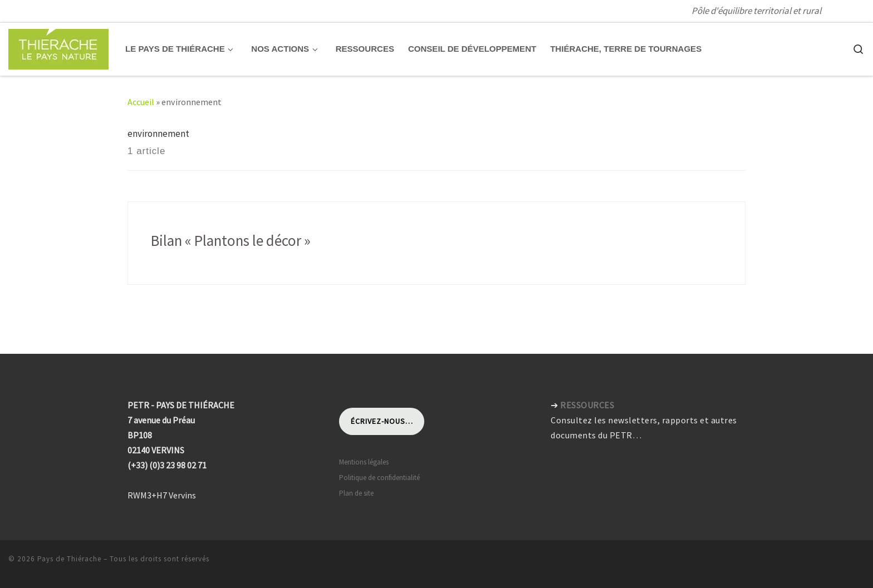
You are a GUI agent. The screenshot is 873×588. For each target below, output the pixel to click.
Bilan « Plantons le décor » (231, 240)
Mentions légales (364, 462)
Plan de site (356, 493)
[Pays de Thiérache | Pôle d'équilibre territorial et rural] (58, 47)
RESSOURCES (587, 405)
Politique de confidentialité (379, 478)
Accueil (141, 102)
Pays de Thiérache (69, 559)
